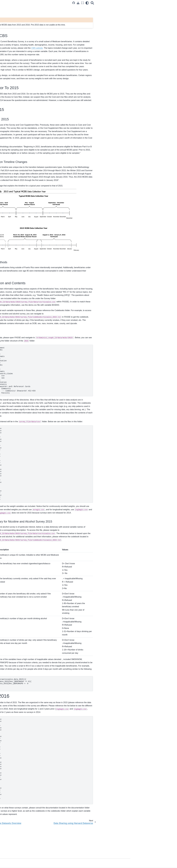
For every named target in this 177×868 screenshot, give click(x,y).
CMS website (116, 48)
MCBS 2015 (150, 18)
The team (9, 198)
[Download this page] (123, 3)
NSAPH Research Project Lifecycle (19, 79)
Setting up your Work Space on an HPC (19, 139)
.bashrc (8, 148)
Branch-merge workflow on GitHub (19, 170)
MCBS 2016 (148, 21)
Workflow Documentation (15, 178)
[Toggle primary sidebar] (41, 3)
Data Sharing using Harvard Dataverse (16, 110)
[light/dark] (132, 3)
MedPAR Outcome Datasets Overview (20, 97)
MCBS (8, 101)
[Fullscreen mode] (127, 3)
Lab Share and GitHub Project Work (19, 134)
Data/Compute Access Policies (17, 44)
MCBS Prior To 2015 (154, 14)
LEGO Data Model (12, 93)
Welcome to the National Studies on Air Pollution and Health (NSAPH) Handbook (19, 30)
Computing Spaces (13, 122)
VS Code (9, 152)
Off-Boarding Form (12, 68)
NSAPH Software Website (15, 188)
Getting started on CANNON (16, 130)
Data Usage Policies (13, 47)
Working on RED (12, 126)
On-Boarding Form (12, 65)
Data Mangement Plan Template (18, 105)
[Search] (137, 3)
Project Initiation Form (14, 83)
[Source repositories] (118, 3)
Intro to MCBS (152, 11)
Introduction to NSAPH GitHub (17, 166)
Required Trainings (13, 51)
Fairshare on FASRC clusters (17, 144)
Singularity (9, 156)
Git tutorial (9, 174)
